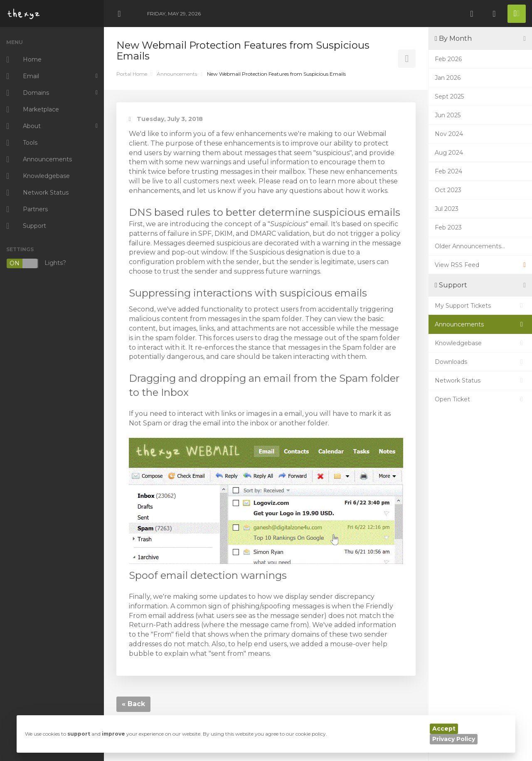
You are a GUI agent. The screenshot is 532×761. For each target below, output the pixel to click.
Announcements (177, 74)
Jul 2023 (447, 209)
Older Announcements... (470, 246)
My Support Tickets (480, 306)
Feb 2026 (448, 59)
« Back (133, 704)
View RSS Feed (480, 265)
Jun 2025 (448, 115)
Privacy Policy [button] (454, 739)
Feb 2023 (448, 227)
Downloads (480, 362)
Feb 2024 (448, 171)
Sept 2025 (449, 96)
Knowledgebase (480, 343)
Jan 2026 (448, 78)
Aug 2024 (449, 153)
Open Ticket (480, 399)
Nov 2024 (449, 134)
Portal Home (132, 74)
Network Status (480, 380)
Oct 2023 (448, 190)
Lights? (36, 263)
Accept (444, 729)
